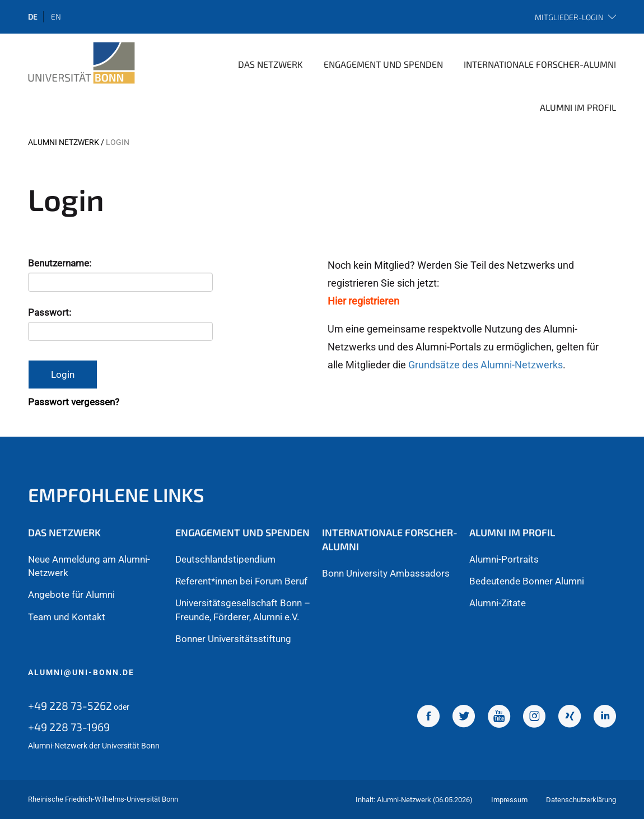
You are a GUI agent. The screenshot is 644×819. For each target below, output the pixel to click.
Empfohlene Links (116, 495)
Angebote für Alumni (71, 595)
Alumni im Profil (578, 107)
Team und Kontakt (67, 617)
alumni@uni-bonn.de (81, 672)
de (33, 17)
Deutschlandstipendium (225, 559)
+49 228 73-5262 (70, 705)
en (56, 17)
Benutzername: (61, 263)
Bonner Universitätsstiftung (233, 639)
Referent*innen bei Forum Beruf (241, 581)
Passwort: (51, 312)
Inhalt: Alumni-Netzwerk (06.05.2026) (414, 800)
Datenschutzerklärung (581, 800)
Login (63, 375)
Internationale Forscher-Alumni (540, 64)
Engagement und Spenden (383, 64)
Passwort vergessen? (74, 402)
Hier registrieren (363, 301)
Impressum (509, 800)
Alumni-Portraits (504, 559)
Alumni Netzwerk (64, 142)
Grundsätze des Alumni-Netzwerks (486, 365)
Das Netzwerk (270, 64)
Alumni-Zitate (498, 603)
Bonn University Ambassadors (386, 573)
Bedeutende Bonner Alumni (527, 581)
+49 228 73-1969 (69, 727)
